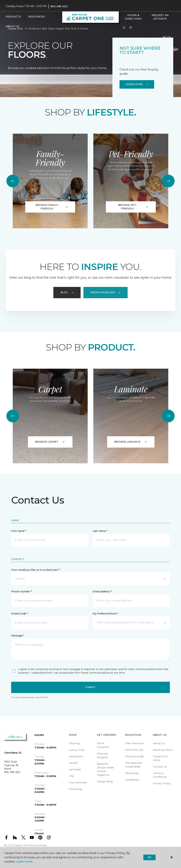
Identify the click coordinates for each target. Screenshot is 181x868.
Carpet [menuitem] (73, 763)
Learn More (137, 84)
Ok (149, 857)
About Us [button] (13, 26)
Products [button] (13, 17)
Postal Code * (19, 614)
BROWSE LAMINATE (131, 442)
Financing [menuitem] (75, 789)
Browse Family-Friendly (52, 207)
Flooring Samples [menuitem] (102, 755)
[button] (124, 28)
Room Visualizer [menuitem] (103, 745)
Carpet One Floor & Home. (31, 845)
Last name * (100, 531)
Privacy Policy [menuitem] (162, 783)
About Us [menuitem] (159, 743)
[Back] (13, 181)
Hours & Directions (133, 17)
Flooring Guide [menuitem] (134, 756)
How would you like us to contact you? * (36, 570)
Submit (90, 687)
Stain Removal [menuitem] (134, 743)
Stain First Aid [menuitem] (134, 750)
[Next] (168, 181)
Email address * (102, 591)
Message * (17, 636)
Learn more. (24, 862)
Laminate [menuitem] (75, 769)
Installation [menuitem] (132, 780)
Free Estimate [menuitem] (78, 783)
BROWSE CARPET (50, 442)
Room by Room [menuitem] (163, 750)
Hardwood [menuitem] (76, 756)
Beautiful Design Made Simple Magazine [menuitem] (105, 769)
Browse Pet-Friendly (133, 207)
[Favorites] (131, 28)
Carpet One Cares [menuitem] (160, 758)
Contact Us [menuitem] (160, 767)
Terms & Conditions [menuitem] (160, 775)
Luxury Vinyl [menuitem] (77, 750)
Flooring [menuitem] (74, 743)
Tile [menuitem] (71, 776)
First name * (19, 531)
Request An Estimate (160, 17)
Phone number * (21, 591)
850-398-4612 (59, 6)
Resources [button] (37, 17)
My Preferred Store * (105, 614)
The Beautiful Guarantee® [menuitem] (134, 765)
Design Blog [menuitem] (105, 781)
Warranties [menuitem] (132, 773)
